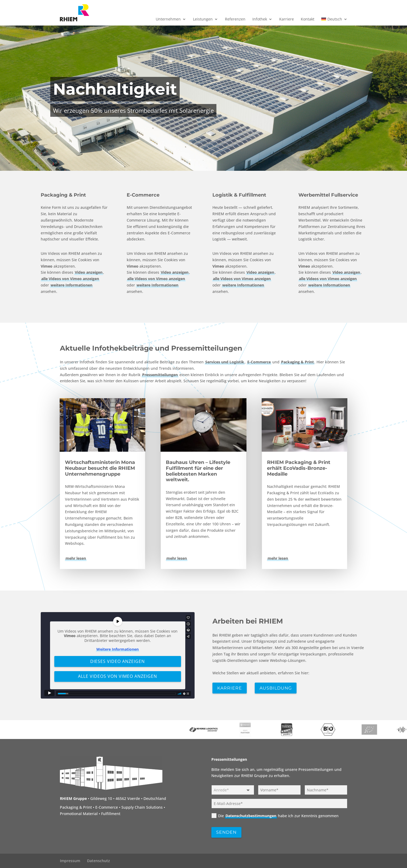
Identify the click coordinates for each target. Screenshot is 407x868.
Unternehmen (168, 19)
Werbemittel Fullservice (328, 195)
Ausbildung (276, 688)
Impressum (70, 861)
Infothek (260, 19)
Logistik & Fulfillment (239, 195)
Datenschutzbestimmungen (251, 816)
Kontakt (308, 19)
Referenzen (235, 19)
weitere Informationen (71, 285)
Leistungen (203, 19)
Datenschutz (98, 861)
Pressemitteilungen (160, 375)
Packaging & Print (63, 195)
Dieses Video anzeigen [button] (118, 661)
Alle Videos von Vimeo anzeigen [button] (118, 676)
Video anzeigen (89, 273)
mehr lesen (76, 558)
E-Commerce (143, 195)
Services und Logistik (225, 362)
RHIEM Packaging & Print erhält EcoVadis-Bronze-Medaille (299, 468)
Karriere (287, 19)
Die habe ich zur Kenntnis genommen (275, 816)
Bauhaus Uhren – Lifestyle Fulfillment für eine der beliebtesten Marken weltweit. (198, 471)
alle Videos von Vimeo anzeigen (70, 279)
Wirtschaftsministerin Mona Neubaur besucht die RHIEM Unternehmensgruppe (100, 468)
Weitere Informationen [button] (118, 649)
